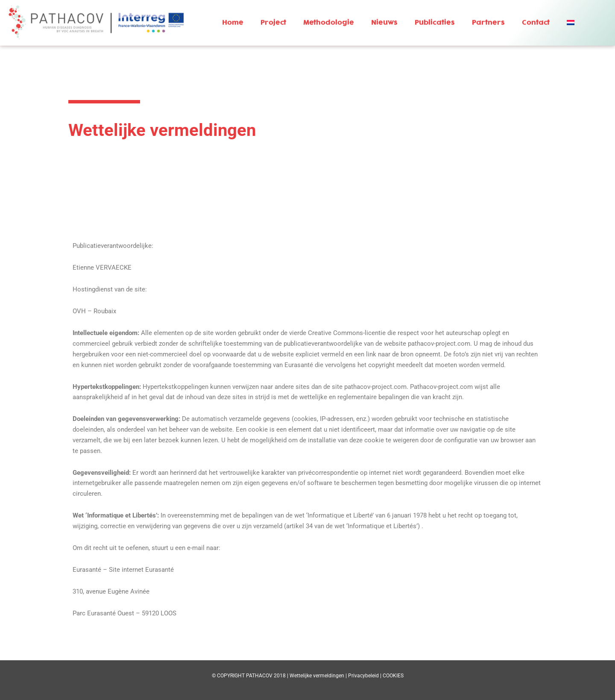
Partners (488, 17)
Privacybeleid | (365, 676)
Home (233, 17)
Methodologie (329, 17)
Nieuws (384, 17)
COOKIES (393, 676)
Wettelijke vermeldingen (317, 676)
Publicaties (435, 17)
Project (273, 17)
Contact (536, 17)
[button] (572, 17)
